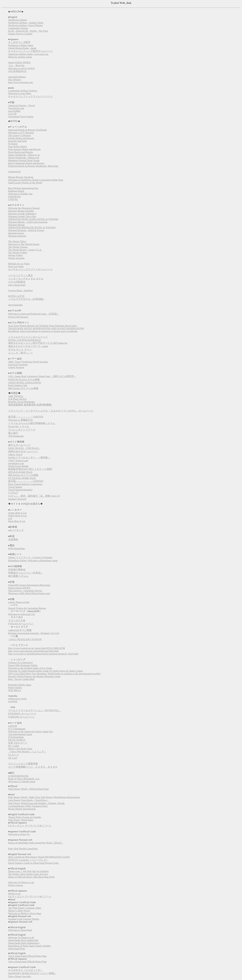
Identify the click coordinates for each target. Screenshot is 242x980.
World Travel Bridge (18, 466)
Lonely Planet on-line (19, 602)
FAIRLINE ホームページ (21, 717)
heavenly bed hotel (18, 141)
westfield (13, 701)
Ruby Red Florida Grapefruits (23, 849)
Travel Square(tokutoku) (20, 490)
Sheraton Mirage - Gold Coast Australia (28, 222)
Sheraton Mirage (16, 225)
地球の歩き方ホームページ (23, 451)
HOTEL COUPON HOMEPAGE (25, 340)
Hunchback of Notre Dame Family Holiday (30, 946)
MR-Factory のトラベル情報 (23, 388)
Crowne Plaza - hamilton (21, 290)
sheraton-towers (16, 233)
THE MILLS (15, 690)
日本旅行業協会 (17, 569)
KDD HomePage (17, 548)
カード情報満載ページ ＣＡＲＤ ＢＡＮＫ (33, 767)
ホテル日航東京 (17, 282)
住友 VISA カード (18, 743)
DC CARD (14, 746)
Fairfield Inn (14, 197)
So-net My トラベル (19, 426)
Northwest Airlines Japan (21, 45)
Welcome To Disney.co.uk (21, 882)
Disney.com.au (16, 885)
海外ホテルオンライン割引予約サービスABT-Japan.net (38, 343)
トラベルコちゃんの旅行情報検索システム (32, 423)
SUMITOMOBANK (18, 776)
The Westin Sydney (18, 253)
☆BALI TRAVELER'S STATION (25, 639)
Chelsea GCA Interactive (21, 663)
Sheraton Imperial (17, 236)
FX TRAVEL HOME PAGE (22, 478)
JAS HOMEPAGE (17, 71)
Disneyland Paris (17, 949)
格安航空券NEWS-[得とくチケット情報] (30, 469)
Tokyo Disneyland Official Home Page (27, 956)
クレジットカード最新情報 (23, 764)
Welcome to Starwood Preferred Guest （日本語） (34, 314)
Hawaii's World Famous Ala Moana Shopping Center (34, 676)
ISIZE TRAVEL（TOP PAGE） (24, 448)
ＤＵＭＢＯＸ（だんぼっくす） (25, 970)
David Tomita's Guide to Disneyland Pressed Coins (33, 863)
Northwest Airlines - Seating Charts (26, 23)
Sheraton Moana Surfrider (21, 211)
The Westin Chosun (18, 247)
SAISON (13, 726)
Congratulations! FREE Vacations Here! (28, 806)
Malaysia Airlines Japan (20, 57)
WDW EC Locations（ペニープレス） (28, 860)
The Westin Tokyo (17, 241)
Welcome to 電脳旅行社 (21, 420)
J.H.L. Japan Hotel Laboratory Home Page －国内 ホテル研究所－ (42, 376)
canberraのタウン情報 (20, 630)
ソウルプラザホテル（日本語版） (27, 299)
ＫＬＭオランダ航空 (19, 42)
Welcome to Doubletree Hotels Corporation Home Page (36, 180)
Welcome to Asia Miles (20, 93)
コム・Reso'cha (16, 65)
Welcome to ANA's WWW (21, 68)
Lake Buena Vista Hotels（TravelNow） (28, 800)
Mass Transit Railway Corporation (25, 484)
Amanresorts (15, 172)
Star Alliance (15, 80)
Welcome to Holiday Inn (20, 194)
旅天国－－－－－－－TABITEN (26, 417)
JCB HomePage (16, 737)
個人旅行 (13, 433)
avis (10, 518)
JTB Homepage (16, 436)
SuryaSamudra (15, 305)
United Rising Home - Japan (22, 48)
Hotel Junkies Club (18, 385)
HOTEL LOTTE (16, 296)
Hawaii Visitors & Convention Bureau (27, 608)
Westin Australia (16, 258)
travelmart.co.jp (16, 463)
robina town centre (17, 699)
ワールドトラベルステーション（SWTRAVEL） (34, 710)
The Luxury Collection (20, 135)
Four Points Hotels (17, 147)
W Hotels (13, 144)
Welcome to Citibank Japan (22, 781)
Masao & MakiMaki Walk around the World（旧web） (36, 843)
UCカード (14, 755)
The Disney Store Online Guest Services (28, 874)
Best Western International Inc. (23, 188)
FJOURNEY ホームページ (22, 714)
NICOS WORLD (17, 740)
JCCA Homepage (17, 729)
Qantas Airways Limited (20, 34)
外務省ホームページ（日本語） (25, 573)
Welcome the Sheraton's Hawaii (24, 208)
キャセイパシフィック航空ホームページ (30, 51)
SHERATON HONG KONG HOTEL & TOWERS (33, 219)
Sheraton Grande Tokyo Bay (22, 216)
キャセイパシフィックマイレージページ (30, 96)
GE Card (13, 758)
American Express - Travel (21, 105)
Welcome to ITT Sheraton (21, 133)
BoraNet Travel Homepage (21, 402)
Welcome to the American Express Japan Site (31, 731)
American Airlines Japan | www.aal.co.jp (28, 54)
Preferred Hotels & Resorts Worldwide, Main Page (33, 166)
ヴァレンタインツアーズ (22, 430)
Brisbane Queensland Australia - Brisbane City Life (34, 633)
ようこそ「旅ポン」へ (21, 353)
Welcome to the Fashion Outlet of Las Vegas (30, 668)
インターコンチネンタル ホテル (26, 279)
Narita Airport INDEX (19, 588)
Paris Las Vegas (16, 266)
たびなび (13, 493)
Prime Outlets (15, 688)
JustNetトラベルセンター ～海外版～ (29, 457)
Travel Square (15, 487)
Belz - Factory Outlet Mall (21, 679)
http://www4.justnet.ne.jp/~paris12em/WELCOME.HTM (37, 648)
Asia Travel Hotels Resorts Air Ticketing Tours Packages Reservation (43, 326)
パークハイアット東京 (21, 275)
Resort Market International (22, 809)
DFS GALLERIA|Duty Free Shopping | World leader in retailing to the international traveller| (54, 674)
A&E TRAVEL (16, 396)
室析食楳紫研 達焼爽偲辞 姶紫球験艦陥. (30, 405)
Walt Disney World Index (21, 820)
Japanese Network (17, 499)
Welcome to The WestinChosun (24, 244)
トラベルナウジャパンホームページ (28, 337)
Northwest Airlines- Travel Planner (25, 25)
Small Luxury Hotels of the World (25, 183)
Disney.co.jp (14, 894)
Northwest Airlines (18, 20)
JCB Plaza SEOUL (18, 399)
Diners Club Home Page (20, 749)
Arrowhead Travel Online (21, 117)
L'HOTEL (13, 199)
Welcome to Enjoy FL (19, 834)
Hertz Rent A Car (17, 521)
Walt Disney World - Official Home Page (28, 789)
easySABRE (14, 111)
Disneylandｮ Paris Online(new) (24, 943)
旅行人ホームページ (19, 445)
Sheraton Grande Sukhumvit (22, 214)
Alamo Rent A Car (17, 513)
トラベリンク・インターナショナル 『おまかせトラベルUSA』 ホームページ (51, 411)
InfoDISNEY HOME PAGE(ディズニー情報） (32, 973)
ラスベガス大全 (17, 620)
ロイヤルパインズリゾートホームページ (30, 269)
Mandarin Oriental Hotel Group (24, 160)
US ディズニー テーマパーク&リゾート (30, 826)
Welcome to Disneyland (20, 930)
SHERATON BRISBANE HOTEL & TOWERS (32, 228)
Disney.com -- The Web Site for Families (28, 871)
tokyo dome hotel (17, 285)
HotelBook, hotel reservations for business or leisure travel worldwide (43, 331)
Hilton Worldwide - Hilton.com (24, 158)
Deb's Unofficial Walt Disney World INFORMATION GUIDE (39, 857)
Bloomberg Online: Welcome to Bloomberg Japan (33, 561)
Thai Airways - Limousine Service (25, 591)
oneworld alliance (17, 77)
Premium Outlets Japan (20, 685)
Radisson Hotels (16, 191)
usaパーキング (16, 530)
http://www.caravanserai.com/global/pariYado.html (33, 651)
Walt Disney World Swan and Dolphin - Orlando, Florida (36, 803)
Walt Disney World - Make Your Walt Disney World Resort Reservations (44, 797)
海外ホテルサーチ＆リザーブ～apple (28, 346)
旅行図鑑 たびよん (18, 576)
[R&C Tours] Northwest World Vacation (28, 362)
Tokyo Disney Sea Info (20, 976)
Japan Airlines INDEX (19, 62)
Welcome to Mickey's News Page (25, 913)
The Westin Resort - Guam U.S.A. (25, 250)
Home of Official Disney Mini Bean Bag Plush (31, 877)
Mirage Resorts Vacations (21, 177)
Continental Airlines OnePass (23, 91)
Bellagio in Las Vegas (19, 264)
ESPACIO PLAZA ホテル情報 (24, 380)
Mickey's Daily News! (19, 911)
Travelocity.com (16, 108)
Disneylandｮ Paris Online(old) (23, 940)
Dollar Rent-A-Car (17, 516)
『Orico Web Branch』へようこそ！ (27, 752)
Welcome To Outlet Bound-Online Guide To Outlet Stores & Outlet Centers (46, 671)
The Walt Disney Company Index (25, 908)
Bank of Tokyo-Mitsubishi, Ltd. (24, 779)
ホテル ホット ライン (20, 349)
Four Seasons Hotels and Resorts (24, 149)
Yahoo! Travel (15, 455)
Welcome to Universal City (22, 614)
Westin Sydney (16, 255)
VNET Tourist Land (18, 461)
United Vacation (16, 367)
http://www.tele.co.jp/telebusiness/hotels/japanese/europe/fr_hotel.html (43, 654)
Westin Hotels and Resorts (21, 138)
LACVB (12, 114)
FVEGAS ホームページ (21, 624)
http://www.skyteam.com (21, 82)
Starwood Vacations (18, 365)
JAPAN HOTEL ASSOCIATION (25, 383)
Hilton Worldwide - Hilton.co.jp (24, 155)
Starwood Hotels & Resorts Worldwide (27, 130)
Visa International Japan (20, 734)
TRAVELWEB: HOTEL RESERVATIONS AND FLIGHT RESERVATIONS (46, 328)
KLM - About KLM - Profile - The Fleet (28, 31)
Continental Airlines (18, 28)
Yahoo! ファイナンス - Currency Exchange (30, 557)
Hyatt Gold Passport (18, 317)
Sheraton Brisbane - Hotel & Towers (26, 230)
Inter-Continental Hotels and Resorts (26, 163)
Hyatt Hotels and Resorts (21, 152)
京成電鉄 (13, 539)
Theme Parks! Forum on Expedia (25, 817)
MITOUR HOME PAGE (20, 472)
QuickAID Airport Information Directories (29, 585)
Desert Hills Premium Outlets (23, 665)
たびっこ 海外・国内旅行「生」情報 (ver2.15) (34, 496)
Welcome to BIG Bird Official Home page (29, 593)
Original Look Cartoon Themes (24, 919)
